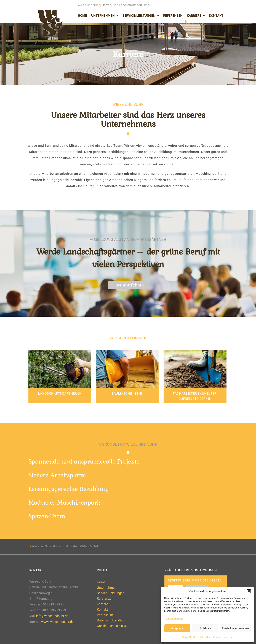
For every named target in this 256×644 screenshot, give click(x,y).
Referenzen (173, 16)
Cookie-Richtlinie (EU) (112, 626)
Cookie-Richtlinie (190, 637)
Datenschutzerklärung (210, 637)
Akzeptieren (177, 628)
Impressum (228, 637)
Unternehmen (105, 16)
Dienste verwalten (174, 618)
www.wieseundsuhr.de (57, 622)
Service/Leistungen (141, 16)
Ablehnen (205, 628)
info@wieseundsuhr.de (52, 616)
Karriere (196, 16)
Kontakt (216, 16)
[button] (249, 591)
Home (82, 16)
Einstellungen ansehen (235, 628)
